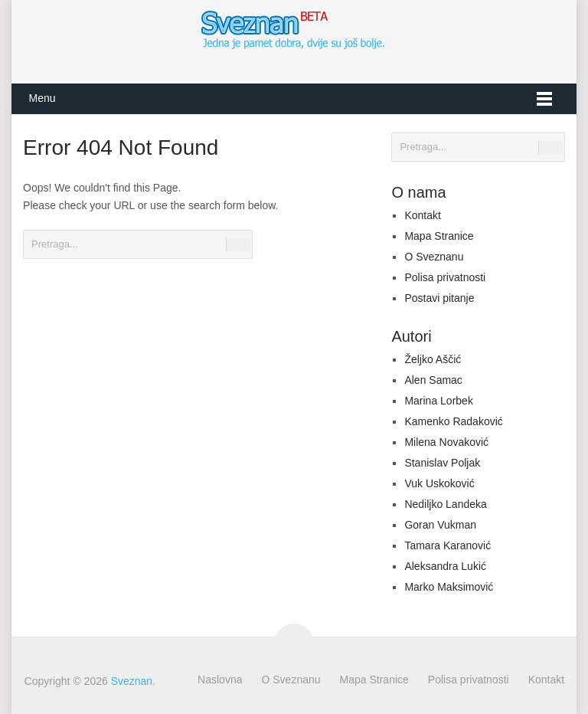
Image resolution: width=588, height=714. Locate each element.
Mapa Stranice (439, 236)
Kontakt (422, 215)
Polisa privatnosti (445, 277)
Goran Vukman (440, 525)
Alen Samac (433, 380)
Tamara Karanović (448, 545)
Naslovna (220, 680)
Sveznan (132, 681)
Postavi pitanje (439, 298)
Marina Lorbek (439, 401)
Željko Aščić (433, 359)
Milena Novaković (446, 442)
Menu (42, 98)
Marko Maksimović (449, 587)
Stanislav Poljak (442, 463)
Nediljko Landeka (445, 504)
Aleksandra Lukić (445, 566)
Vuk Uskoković (439, 483)
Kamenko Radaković (453, 421)
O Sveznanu (434, 257)
